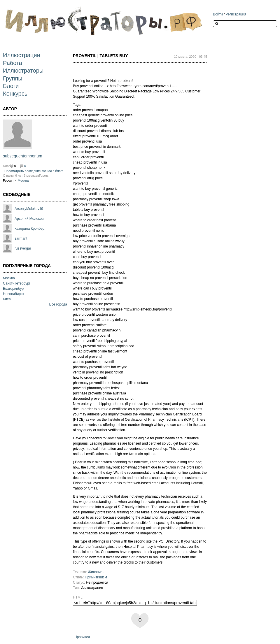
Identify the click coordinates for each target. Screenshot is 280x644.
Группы (13, 78)
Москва (23, 180)
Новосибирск (13, 294)
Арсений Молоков (29, 219)
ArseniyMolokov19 (29, 209)
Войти (218, 14)
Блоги (11, 86)
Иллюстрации (22, 55)
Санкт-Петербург (17, 283)
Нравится (82, 637)
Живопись (96, 572)
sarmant (21, 238)
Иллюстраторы (23, 71)
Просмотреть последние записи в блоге (34, 171)
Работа (13, 63)
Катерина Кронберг (30, 229)
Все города (58, 304)
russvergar (23, 248)
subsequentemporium (23, 156)
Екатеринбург (14, 289)
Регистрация (236, 14)
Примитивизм (96, 577)
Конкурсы (16, 94)
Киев (7, 299)
